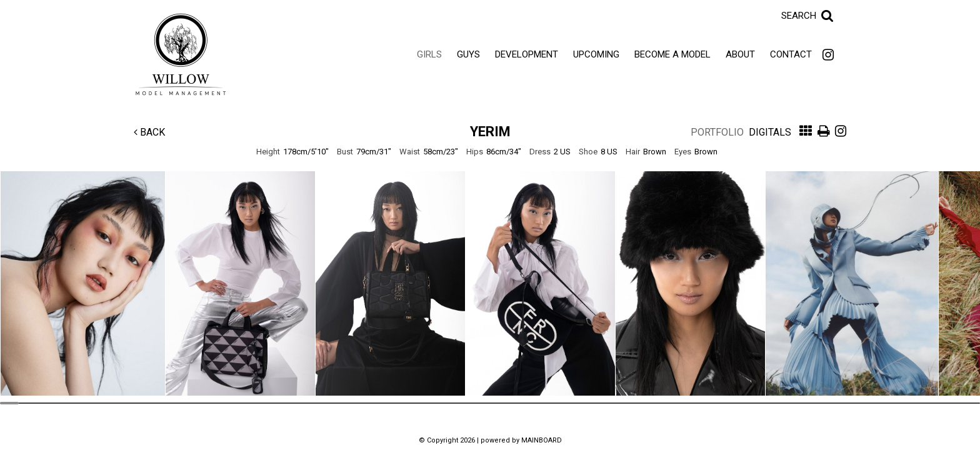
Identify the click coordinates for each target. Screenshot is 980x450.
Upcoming (596, 54)
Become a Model (672, 54)
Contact (791, 54)
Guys (468, 54)
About (740, 54)
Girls (429, 54)
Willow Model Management (181, 54)
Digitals (770, 132)
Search (799, 16)
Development (527, 54)
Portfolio (717, 132)
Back (149, 132)
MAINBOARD (542, 440)
